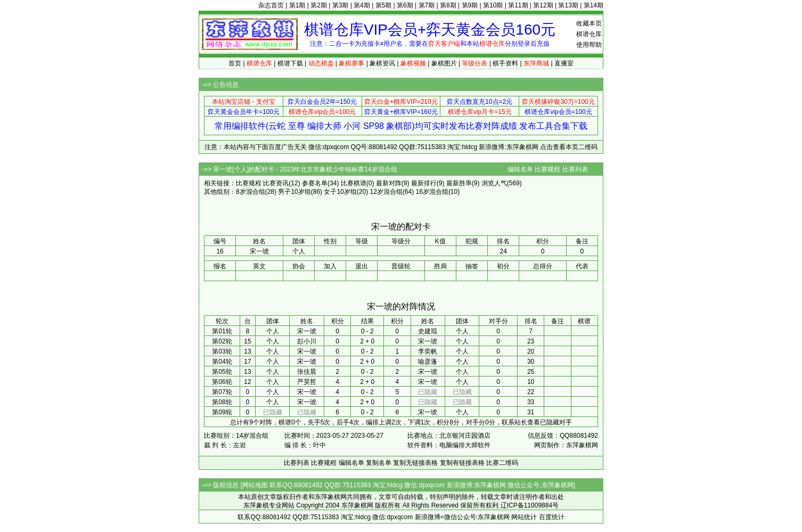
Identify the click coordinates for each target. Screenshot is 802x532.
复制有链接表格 (462, 463)
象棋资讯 (382, 63)
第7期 (427, 5)
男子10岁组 (294, 192)
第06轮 (222, 382)
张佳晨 (307, 372)
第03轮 (222, 351)
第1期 (297, 5)
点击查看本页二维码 (569, 147)
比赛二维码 (502, 463)
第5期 (384, 5)
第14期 (594, 5)
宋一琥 (307, 331)
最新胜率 (459, 183)
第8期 (448, 5)
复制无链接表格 (415, 463)
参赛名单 (315, 183)
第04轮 (222, 362)
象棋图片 (444, 63)
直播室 (564, 63)
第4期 (362, 5)
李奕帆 (428, 351)
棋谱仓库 (589, 34)
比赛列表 (575, 169)
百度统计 (552, 517)
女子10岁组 (340, 192)
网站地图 (255, 485)
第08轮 (222, 402)
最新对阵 (389, 183)
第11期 (518, 5)
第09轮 (222, 412)
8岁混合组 (251, 192)
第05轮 (222, 372)
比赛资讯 (276, 183)
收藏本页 (589, 23)
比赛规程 (547, 169)
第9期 (470, 5)
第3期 (341, 5)
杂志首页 (271, 5)
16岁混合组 (432, 192)
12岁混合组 (386, 192)
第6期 (405, 5)
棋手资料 (505, 63)
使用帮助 (589, 45)
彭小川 (307, 341)
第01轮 (222, 331)
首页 (235, 63)
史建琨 (428, 331)
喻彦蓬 (428, 362)
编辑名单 (520, 169)
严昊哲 (307, 382)
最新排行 (424, 183)
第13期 (568, 5)
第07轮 (222, 392)
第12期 (543, 5)
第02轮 (222, 341)
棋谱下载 (290, 63)
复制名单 (379, 463)
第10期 (493, 5)
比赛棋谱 (354, 183)
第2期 (319, 5)
